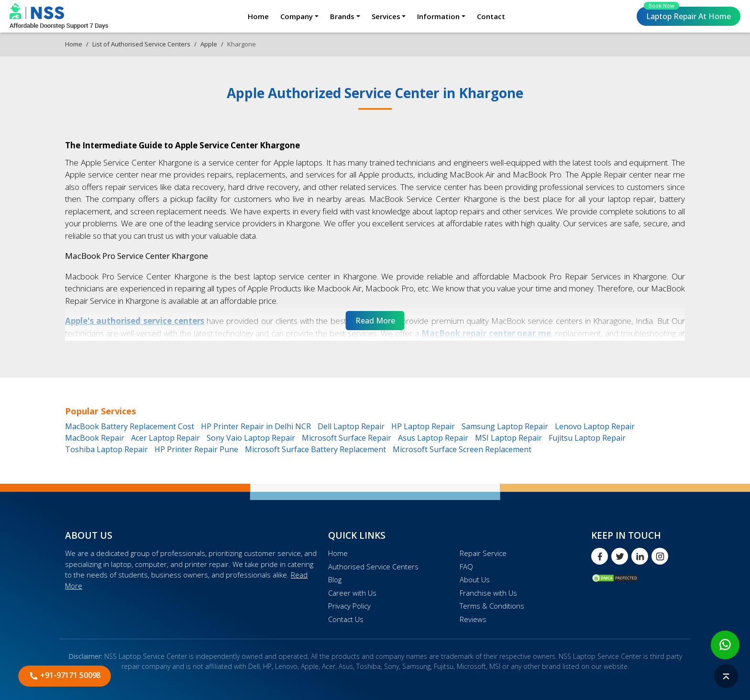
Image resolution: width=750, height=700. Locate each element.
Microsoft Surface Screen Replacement (462, 449)
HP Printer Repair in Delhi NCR (256, 426)
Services (386, 16)
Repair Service (483, 553)
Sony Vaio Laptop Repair (251, 438)
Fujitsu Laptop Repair (587, 438)
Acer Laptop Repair (165, 438)
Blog (335, 579)
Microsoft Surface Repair (347, 438)
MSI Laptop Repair (508, 438)
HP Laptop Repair (423, 426)
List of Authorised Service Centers (141, 44)
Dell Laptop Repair (351, 426)
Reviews (473, 619)
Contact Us (346, 619)
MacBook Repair (95, 438)
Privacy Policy (349, 606)
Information (438, 16)
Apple (209, 44)
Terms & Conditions (492, 606)
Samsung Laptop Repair (505, 426)
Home (258, 16)
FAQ (466, 567)
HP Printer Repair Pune (196, 449)
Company (297, 16)
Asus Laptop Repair (433, 438)
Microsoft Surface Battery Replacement (315, 449)
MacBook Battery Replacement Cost (130, 426)
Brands (342, 16)
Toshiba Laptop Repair (106, 449)
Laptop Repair (687, 14)
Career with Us (352, 593)
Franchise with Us (488, 593)
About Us (475, 579)
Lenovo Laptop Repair (595, 426)
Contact (491, 16)
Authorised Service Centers (373, 567)
